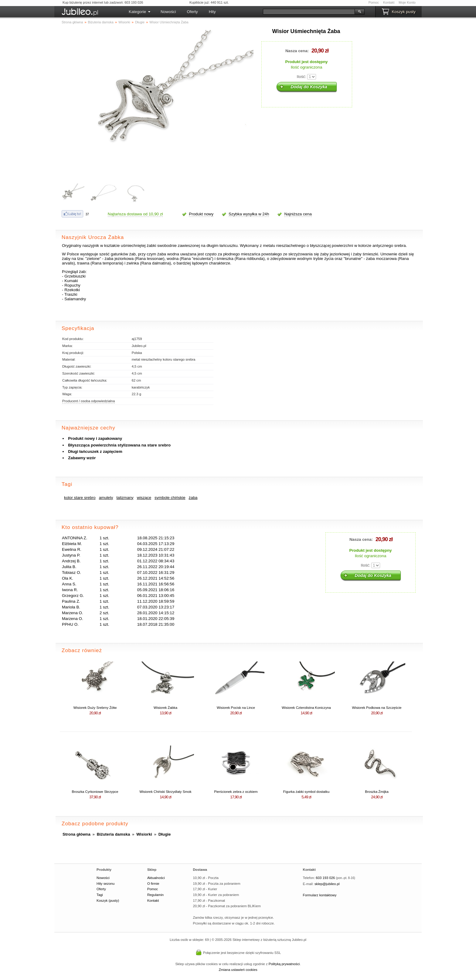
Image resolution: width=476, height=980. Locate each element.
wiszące (144, 498)
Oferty (192, 12)
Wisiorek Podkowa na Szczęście (377, 708)
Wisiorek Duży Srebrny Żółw (95, 708)
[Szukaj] (309, 12)
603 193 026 (325, 878)
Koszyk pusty (404, 12)
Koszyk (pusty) (108, 901)
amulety (106, 498)
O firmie (153, 884)
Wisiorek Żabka (165, 708)
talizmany (125, 498)
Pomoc (374, 2)
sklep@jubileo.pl (327, 884)
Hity (212, 12)
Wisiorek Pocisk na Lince (236, 708)
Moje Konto (407, 2)
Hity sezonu (105, 884)
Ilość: (302, 77)
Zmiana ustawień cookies (238, 970)
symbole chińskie (170, 498)
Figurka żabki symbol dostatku (306, 792)
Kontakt (389, 2)
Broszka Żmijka (377, 792)
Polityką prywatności (284, 964)
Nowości (168, 12)
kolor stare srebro (80, 498)
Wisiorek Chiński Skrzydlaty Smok (165, 792)
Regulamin (155, 895)
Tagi (100, 895)
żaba (193, 498)
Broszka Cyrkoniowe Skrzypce (95, 792)
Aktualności (156, 878)
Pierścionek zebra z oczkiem (236, 792)
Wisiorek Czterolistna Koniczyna (306, 708)
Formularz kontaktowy (320, 895)
